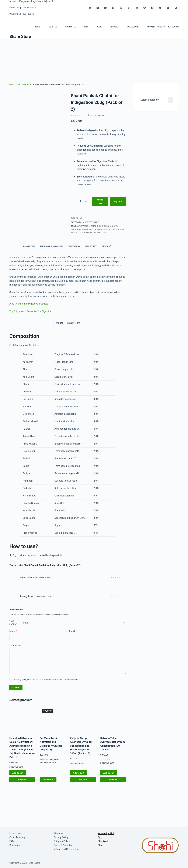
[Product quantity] (80, 201)
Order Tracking (17, 837)
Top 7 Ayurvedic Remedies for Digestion (30, 311)
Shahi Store (20, 36)
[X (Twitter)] (98, 8)
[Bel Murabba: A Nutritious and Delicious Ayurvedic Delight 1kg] (53, 720)
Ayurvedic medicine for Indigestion (90, 229)
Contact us (71, 27)
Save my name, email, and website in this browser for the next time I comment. (47, 680)
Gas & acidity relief (82, 232)
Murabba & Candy (48, 762)
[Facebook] (90, 8)
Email (73, 631)
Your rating (13, 623)
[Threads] (113, 8)
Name (13, 631)
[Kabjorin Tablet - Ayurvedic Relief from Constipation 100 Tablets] (113, 720)
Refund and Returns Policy (68, 849)
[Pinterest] (145, 8)
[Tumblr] (152, 8)
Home (38, 27)
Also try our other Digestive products (29, 304)
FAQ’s (12, 841)
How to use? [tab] (91, 246)
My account (133, 27)
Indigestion (100, 232)
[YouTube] (168, 8)
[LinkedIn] (121, 8)
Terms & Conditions (64, 845)
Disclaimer (15, 845)
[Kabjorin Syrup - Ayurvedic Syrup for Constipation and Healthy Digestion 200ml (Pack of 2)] (83, 720)
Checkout (115, 27)
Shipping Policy (62, 841)
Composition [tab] (74, 246)
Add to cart (100, 202)
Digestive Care (91, 222)
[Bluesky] (160, 8)
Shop (87, 27)
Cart (100, 27)
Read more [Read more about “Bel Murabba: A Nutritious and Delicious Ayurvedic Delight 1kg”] (48, 780)
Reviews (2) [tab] (107, 246)
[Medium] (137, 8)
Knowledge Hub (154, 27)
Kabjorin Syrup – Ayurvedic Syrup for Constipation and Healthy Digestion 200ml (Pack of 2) (81, 746)
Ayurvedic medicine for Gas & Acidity (98, 226)
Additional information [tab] (51, 246)
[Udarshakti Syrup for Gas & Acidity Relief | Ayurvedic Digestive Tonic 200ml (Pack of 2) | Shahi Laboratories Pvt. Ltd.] (22, 720)
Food (56, 760)
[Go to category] (171, 100)
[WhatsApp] (176, 8)
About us (53, 27)
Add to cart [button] (18, 773)
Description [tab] (29, 246)
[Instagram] (105, 8)
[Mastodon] (129, 8)
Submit (16, 688)
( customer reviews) (96, 115)
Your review (16, 646)
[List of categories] (153, 100)
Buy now (118, 202)
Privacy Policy (61, 837)
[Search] (173, 27)
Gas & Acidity (118, 229)
